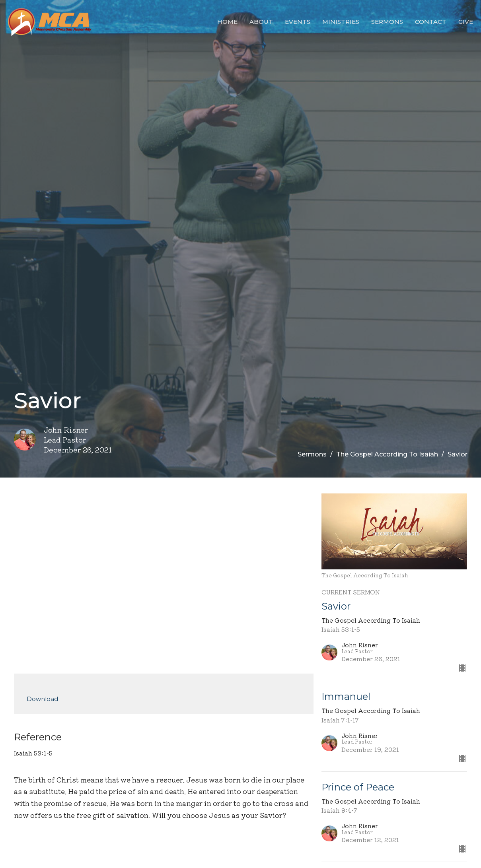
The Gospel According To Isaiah (387, 454)
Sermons (387, 22)
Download (42, 699)
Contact (431, 22)
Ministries (341, 22)
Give (466, 22)
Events (298, 22)
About (261, 22)
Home (227, 22)
